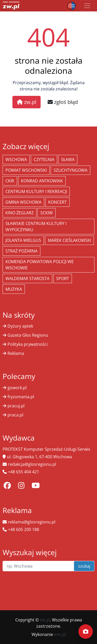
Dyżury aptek (20, 326)
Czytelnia (44, 160)
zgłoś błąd (63, 102)
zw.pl (27, 102)
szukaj (84, 566)
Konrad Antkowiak (42, 181)
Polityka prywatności (28, 344)
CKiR (10, 181)
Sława (68, 160)
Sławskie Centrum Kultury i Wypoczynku (36, 227)
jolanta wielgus (23, 240)
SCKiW (47, 213)
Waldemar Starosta (27, 278)
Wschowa (16, 160)
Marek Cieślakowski (69, 240)
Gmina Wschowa (23, 202)
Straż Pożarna (21, 251)
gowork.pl (17, 388)
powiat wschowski (26, 170)
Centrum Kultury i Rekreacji (36, 191)
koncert (57, 202)
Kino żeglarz (20, 213)
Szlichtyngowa (70, 170)
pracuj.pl (16, 406)
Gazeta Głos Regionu (28, 335)
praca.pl (15, 415)
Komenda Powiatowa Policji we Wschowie (40, 265)
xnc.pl (60, 634)
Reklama (16, 353)
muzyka (14, 289)
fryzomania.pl (21, 397)
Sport (63, 278)
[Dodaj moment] (86, 632)
